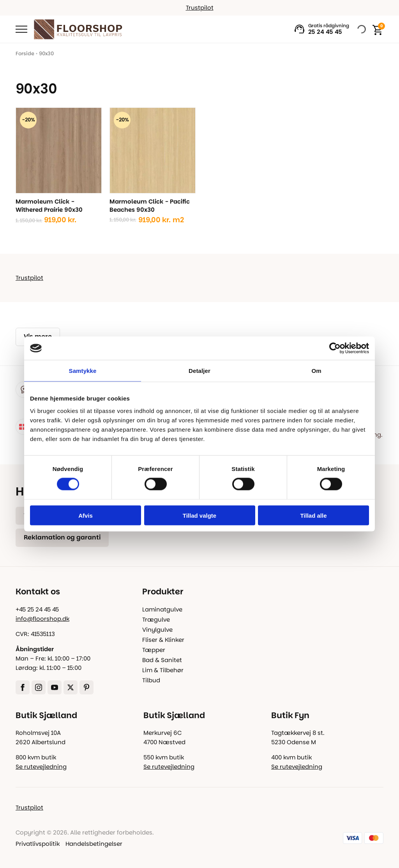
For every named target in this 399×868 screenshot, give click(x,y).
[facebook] (23, 687)
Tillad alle (313, 515)
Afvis (86, 515)
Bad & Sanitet (162, 660)
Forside (25, 54)
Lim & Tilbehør (163, 670)
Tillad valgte (199, 515)
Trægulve (156, 619)
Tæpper (154, 650)
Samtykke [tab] (83, 371)
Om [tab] (316, 371)
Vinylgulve (157, 630)
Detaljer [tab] (199, 371)
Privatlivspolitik (38, 844)
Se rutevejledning (41, 767)
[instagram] (39, 687)
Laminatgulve (162, 609)
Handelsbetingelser (94, 844)
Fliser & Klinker (163, 640)
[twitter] (71, 687)
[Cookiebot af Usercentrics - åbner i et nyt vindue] (335, 348)
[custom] (87, 687)
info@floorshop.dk (42, 619)
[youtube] (55, 687)
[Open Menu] (21, 29)
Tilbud (151, 680)
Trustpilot (200, 8)
